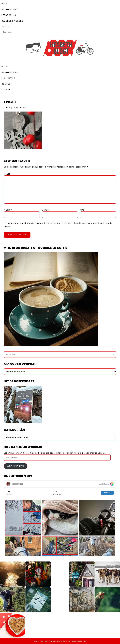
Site (82, 210)
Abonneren (16, 466)
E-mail (46, 210)
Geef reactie (20, 108)
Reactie (9, 174)
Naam (8, 210)
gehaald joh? (61, 641)
